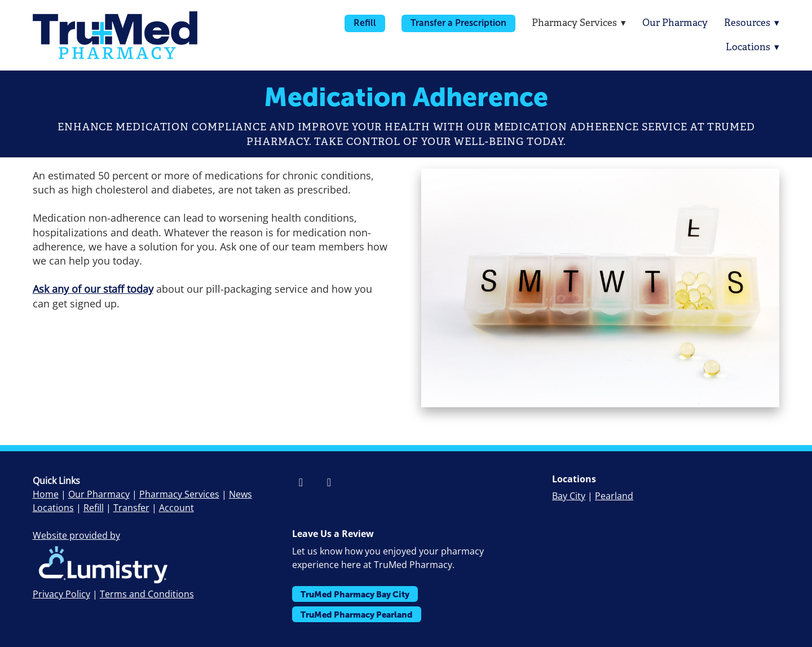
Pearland (614, 496)
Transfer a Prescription (457, 23)
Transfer (131, 508)
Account (176, 508)
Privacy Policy (61, 594)
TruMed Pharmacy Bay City (355, 594)
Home (46, 494)
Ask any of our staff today (93, 289)
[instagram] (329, 482)
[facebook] (301, 482)
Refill (364, 23)
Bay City (569, 496)
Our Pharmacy (674, 23)
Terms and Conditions (147, 594)
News (240, 494)
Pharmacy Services (179, 494)
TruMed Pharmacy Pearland (357, 615)
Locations (753, 47)
